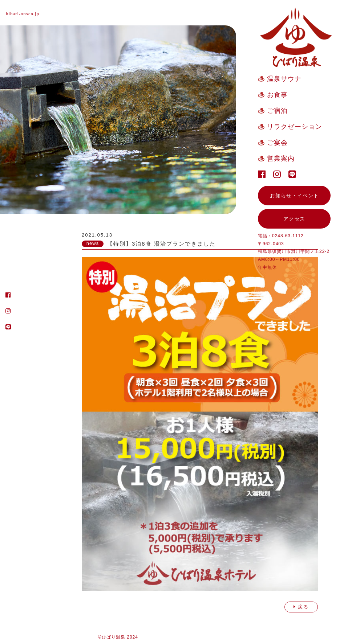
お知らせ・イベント (294, 196)
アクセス (294, 219)
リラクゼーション (295, 127)
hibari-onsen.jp (27, 14)
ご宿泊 (277, 111)
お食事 (277, 95)
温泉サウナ (284, 79)
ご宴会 (277, 143)
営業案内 (281, 159)
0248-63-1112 (288, 236)
